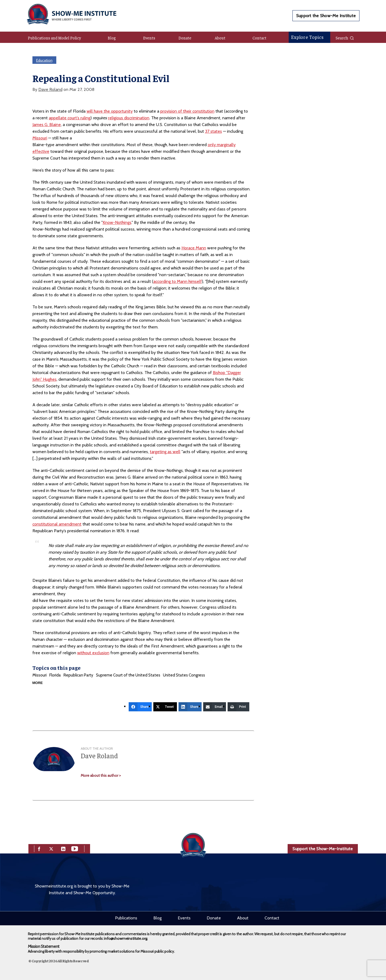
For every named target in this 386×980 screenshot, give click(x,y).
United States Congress (184, 675)
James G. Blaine (47, 125)
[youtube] (75, 848)
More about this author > (101, 775)
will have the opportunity (110, 111)
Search (345, 38)
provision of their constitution (187, 111)
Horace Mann (194, 248)
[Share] (140, 707)
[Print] (238, 707)
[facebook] (39, 848)
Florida (55, 675)
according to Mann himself (178, 281)
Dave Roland (50, 89)
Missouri (40, 138)
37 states (214, 131)
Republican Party (78, 675)
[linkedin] (63, 848)
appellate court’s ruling (70, 118)
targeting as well (165, 452)
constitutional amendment (57, 524)
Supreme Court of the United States (128, 675)
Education (44, 60)
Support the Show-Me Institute (326, 16)
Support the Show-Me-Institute (323, 849)
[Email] (215, 707)
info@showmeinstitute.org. (126, 938)
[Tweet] (165, 707)
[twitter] (51, 848)
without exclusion (93, 653)
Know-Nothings (117, 222)
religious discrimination (129, 118)
